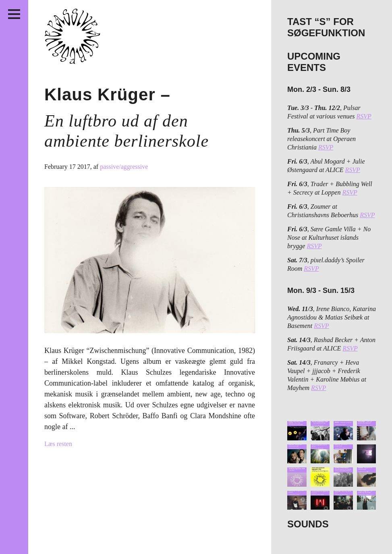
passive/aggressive (124, 167)
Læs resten (58, 444)
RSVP (364, 116)
